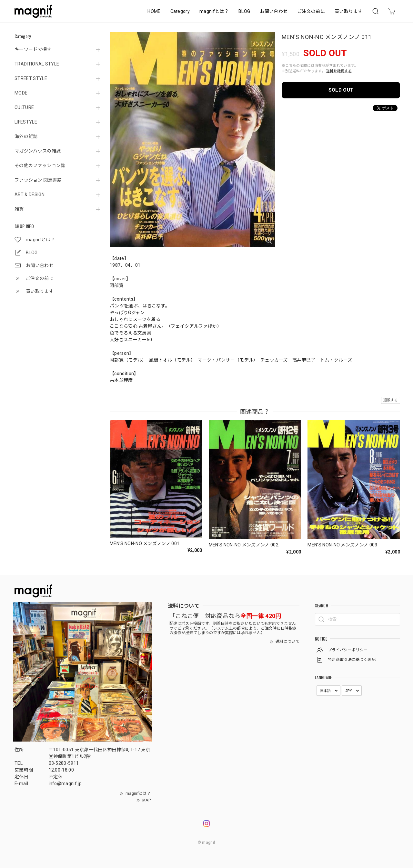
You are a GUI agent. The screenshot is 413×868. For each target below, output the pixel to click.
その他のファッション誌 (40, 165)
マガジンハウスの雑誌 (38, 151)
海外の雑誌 (26, 136)
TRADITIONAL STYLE (37, 64)
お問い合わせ (274, 11)
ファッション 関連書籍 (38, 180)
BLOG (244, 11)
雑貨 (19, 209)
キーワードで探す (33, 49)
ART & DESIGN (30, 195)
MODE (21, 93)
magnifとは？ (214, 11)
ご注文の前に (311, 11)
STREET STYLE (31, 78)
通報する (391, 400)
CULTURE (24, 107)
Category (180, 11)
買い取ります (348, 11)
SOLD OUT (341, 90)
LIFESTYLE (26, 122)
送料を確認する (339, 71)
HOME (154, 11)
